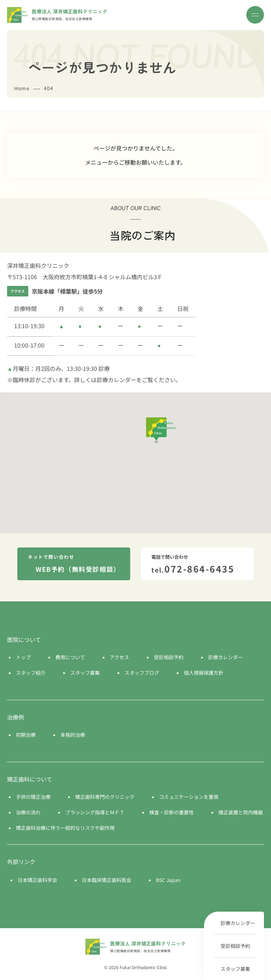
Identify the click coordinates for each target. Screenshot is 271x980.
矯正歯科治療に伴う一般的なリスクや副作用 (65, 828)
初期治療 (26, 735)
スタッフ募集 (235, 969)
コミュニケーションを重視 (189, 797)
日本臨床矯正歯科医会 (107, 880)
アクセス (119, 657)
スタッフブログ (142, 673)
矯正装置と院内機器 (241, 812)
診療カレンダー (238, 923)
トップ (23, 657)
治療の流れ (28, 812)
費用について (70, 657)
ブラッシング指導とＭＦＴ (95, 812)
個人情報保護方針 (204, 673)
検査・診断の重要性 (171, 812)
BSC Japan (168, 880)
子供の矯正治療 (33, 797)
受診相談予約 (235, 946)
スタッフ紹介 (31, 673)
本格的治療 (73, 735)
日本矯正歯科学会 (37, 880)
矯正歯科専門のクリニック (105, 797)
